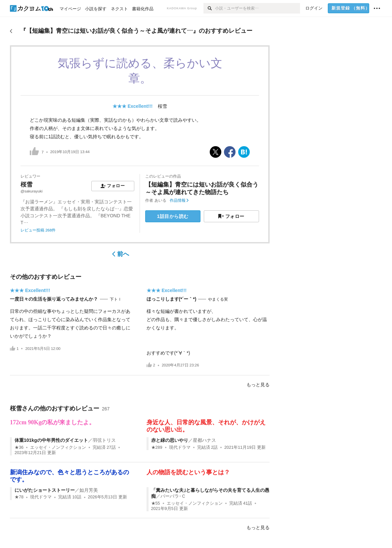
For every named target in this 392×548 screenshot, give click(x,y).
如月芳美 (89, 490)
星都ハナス (204, 440)
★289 (157, 447)
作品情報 (179, 200)
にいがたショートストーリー (45, 490)
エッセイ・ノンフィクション (58, 447)
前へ (121, 254)
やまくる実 (218, 299)
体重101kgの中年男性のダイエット (51, 440)
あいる (160, 200)
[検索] (209, 8)
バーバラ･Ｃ (173, 496)
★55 (156, 503)
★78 (19, 497)
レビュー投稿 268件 (38, 230)
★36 (19, 447)
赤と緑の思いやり (170, 440)
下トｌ (116, 299)
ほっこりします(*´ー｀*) (172, 299)
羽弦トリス (104, 440)
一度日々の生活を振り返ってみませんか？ (54, 299)
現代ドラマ (180, 447)
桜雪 (162, 106)
